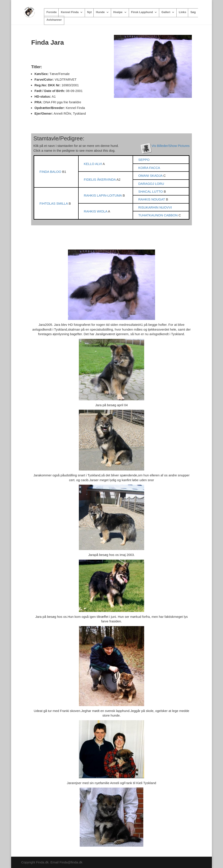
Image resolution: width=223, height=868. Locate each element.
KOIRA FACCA (149, 168)
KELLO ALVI (93, 164)
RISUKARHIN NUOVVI (155, 207)
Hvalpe (118, 12)
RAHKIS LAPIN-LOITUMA (103, 195)
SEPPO (144, 160)
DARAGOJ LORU (151, 184)
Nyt (89, 12)
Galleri (166, 12)
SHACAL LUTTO (151, 191)
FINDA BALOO (51, 172)
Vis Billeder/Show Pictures (171, 146)
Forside (52, 12)
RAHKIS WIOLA (96, 211)
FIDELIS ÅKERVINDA (100, 179)
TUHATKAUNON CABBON (158, 215)
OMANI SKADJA (151, 176)
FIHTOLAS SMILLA (54, 203)
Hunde (100, 12)
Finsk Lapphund (142, 12)
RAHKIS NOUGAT (152, 199)
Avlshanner (54, 20)
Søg (193, 12)
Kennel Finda (70, 12)
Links (182, 12)
